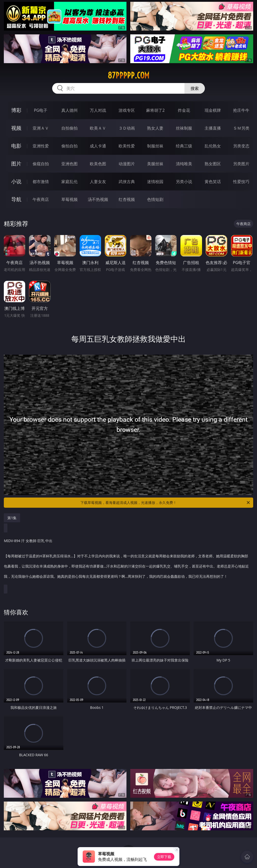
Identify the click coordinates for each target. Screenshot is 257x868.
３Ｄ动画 (127, 128)
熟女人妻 (155, 128)
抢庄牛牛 (241, 110)
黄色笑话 (213, 182)
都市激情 (41, 182)
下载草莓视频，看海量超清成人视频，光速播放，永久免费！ (166, 503)
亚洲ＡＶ (41, 128)
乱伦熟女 (213, 146)
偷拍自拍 (69, 146)
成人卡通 (98, 146)
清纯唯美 (184, 164)
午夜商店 (41, 199)
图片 (16, 164)
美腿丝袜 (155, 164)
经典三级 (184, 146)
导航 (16, 199)
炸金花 (184, 110)
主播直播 (213, 128)
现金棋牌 (213, 110)
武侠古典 (127, 182)
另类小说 (184, 182)
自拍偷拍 (69, 128)
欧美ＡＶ (98, 128)
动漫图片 (127, 164)
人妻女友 (98, 182)
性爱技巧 (241, 182)
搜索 (195, 88)
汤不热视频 (98, 199)
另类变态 (241, 146)
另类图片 (241, 164)
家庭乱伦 (69, 182)
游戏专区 (127, 110)
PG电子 (41, 110)
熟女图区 (213, 164)
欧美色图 (98, 164)
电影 (16, 146)
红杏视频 (127, 199)
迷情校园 (155, 182)
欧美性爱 (127, 146)
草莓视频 (69, 199)
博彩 (16, 110)
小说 (16, 181)
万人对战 (98, 110)
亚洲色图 (69, 164)
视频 (16, 128)
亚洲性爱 (41, 146)
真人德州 (69, 110)
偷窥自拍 (41, 164)
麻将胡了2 (155, 110)
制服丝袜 (155, 146)
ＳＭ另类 (241, 128)
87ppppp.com (128, 75)
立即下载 (164, 857)
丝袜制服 (184, 128)
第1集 (12, 518)
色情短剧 (155, 199)
